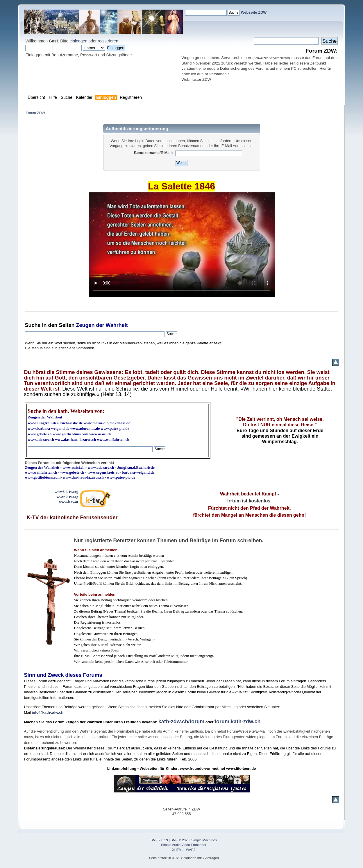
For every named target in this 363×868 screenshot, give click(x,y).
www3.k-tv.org (67, 492)
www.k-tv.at (69, 502)
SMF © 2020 (180, 840)
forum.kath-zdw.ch (237, 722)
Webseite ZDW (254, 12)
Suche (33, 325)
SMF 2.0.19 (159, 840)
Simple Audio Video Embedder (184, 845)
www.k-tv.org (67, 497)
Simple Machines (204, 840)
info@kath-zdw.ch (48, 712)
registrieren (108, 41)
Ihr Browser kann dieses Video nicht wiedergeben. (182, 245)
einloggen (78, 41)
